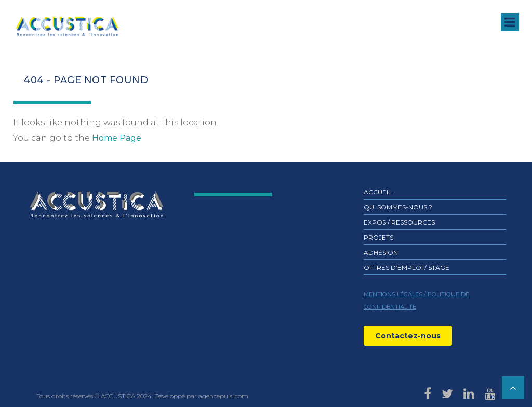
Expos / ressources (399, 222)
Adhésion (381, 252)
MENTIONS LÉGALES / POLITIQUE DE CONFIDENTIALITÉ (416, 300)
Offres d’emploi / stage (407, 267)
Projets (378, 237)
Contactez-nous (408, 336)
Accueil (378, 192)
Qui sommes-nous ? (398, 207)
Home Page (117, 138)
